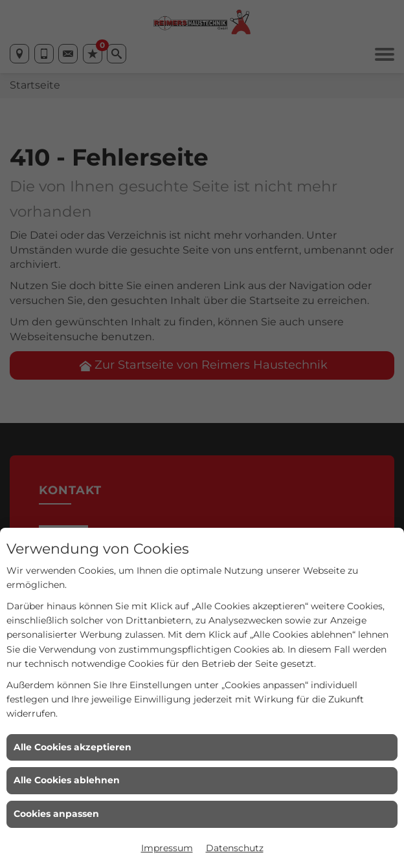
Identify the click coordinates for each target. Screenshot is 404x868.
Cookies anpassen (56, 814)
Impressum (167, 848)
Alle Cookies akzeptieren (73, 747)
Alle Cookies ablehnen (67, 780)
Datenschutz (235, 848)
